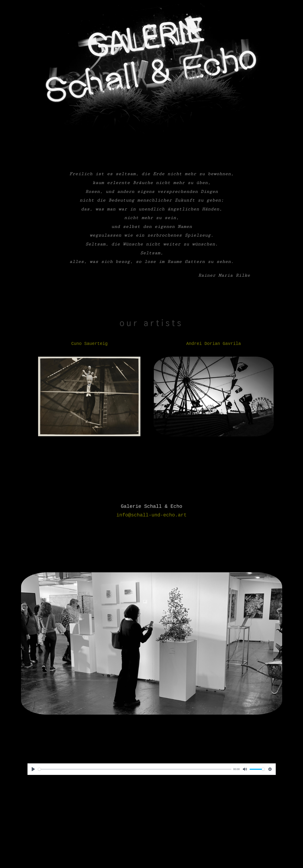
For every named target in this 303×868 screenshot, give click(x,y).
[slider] (135, 769)
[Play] (33, 769)
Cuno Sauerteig (89, 344)
